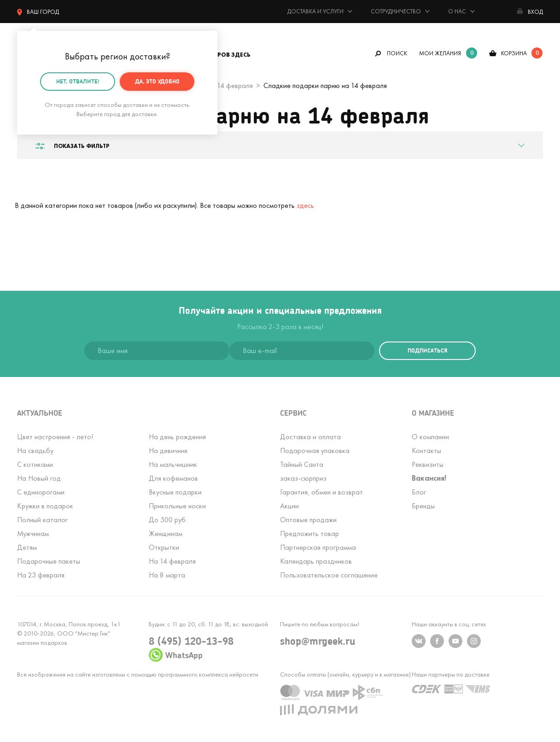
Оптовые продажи (308, 520)
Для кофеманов (173, 478)
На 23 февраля (41, 575)
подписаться (427, 350)
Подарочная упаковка (315, 450)
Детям (27, 547)
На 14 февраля (172, 561)
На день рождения (177, 437)
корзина (514, 53)
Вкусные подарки (175, 492)
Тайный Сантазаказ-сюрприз (303, 471)
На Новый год (39, 478)
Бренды (423, 506)
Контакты (426, 450)
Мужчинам (33, 533)
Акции (289, 506)
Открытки (164, 547)
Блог (419, 492)
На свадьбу (35, 450)
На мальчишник (173, 464)
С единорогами (41, 492)
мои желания (440, 53)
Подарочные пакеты (49, 561)
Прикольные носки (177, 506)
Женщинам (166, 533)
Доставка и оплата (310, 437)
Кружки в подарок (45, 506)
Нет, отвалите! (78, 81)
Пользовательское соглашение (329, 575)
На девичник (168, 450)
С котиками (35, 464)
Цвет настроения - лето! (55, 437)
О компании (430, 437)
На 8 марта (167, 575)
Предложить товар (309, 533)
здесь (305, 205)
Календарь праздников (316, 561)
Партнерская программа (318, 547)
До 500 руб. (168, 520)
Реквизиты (428, 464)
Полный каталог (42, 520)
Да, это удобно (157, 81)
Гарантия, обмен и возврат (321, 492)
